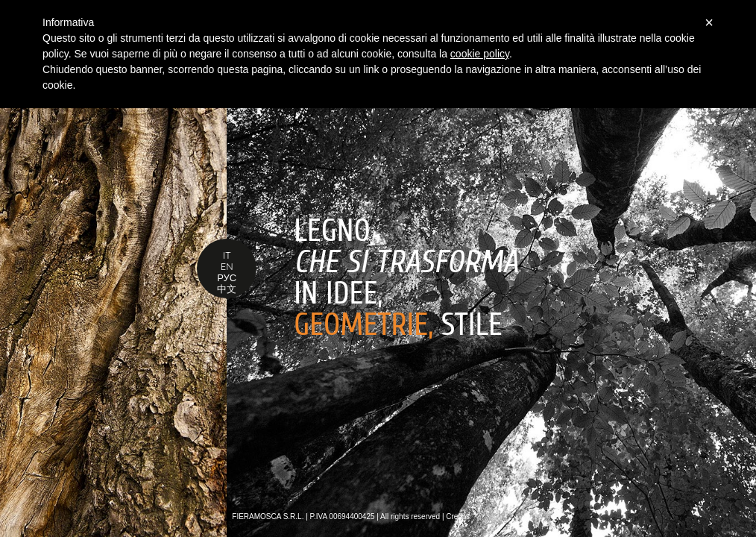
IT (227, 255)
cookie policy (480, 54)
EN (227, 266)
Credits (458, 516)
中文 (227, 289)
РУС (227, 277)
